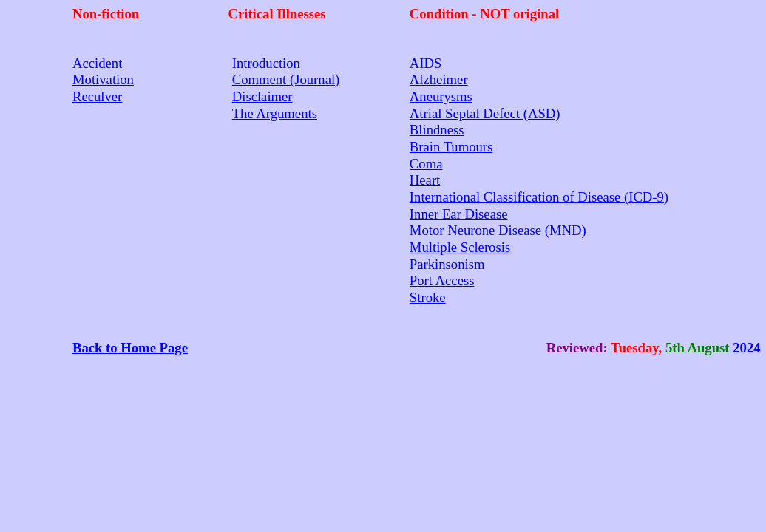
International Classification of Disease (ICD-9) (539, 197)
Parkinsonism (447, 264)
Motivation (103, 79)
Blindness (437, 130)
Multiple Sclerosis (460, 247)
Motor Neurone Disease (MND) (498, 230)
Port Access (442, 280)
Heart (425, 180)
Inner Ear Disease (459, 214)
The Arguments (275, 113)
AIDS (426, 63)
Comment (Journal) (286, 79)
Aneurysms (441, 96)
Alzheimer (439, 79)
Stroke (428, 297)
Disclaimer (262, 96)
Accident (97, 63)
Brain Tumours (451, 147)
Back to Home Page (130, 348)
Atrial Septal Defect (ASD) (485, 113)
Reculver (97, 96)
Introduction (266, 63)
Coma (426, 164)
